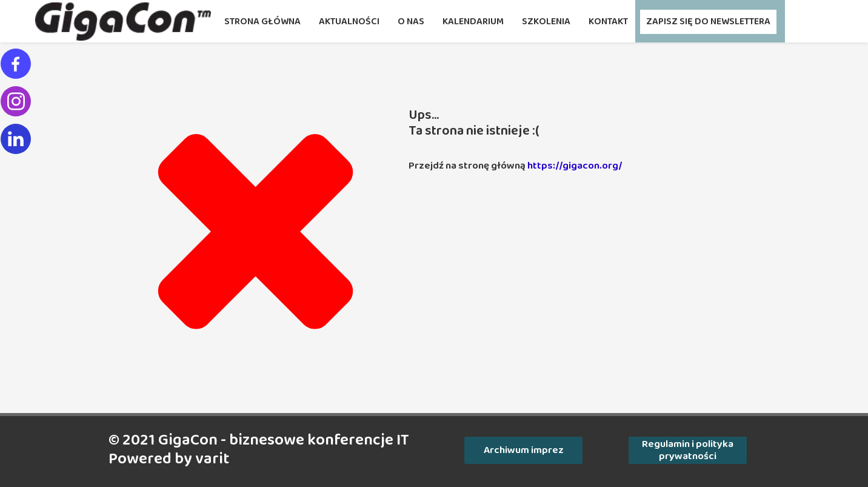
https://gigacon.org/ (575, 166)
